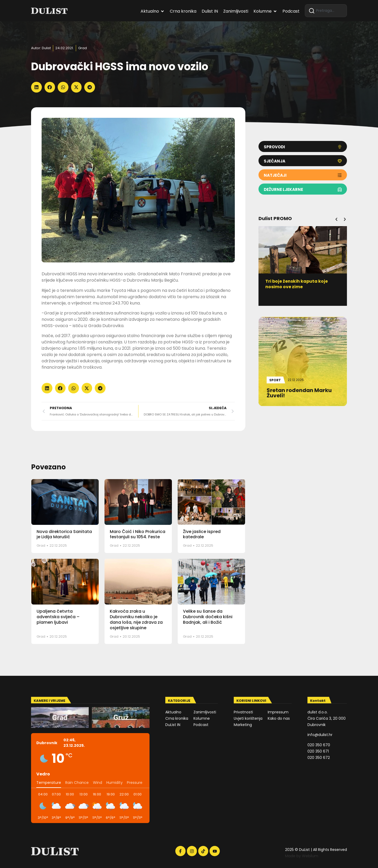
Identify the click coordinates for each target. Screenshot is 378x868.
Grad (83, 48)
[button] (36, 87)
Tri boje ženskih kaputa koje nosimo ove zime (299, 284)
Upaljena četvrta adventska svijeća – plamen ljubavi (58, 617)
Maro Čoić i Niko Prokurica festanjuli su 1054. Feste (138, 534)
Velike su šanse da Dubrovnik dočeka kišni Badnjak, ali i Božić (208, 617)
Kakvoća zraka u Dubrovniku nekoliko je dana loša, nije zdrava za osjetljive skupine (136, 619)
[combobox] (326, 11)
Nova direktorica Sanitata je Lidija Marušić (64, 534)
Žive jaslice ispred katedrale (202, 534)
